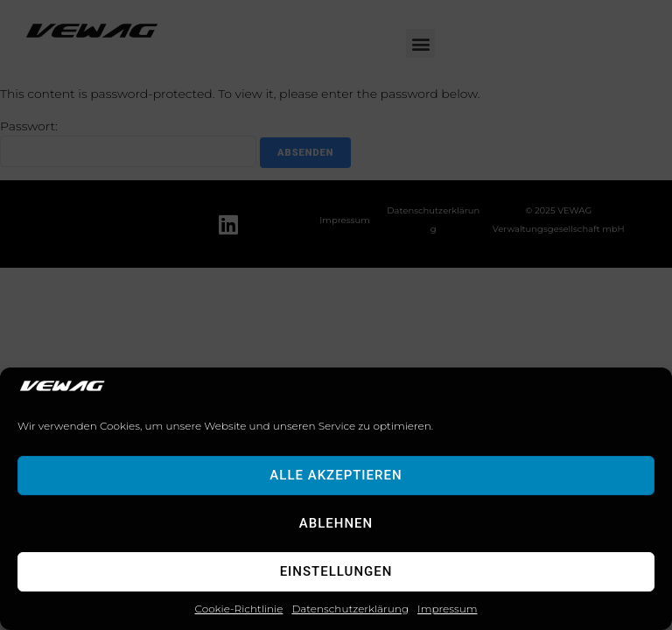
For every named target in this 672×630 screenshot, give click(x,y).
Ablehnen (336, 523)
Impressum (447, 609)
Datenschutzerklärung (350, 609)
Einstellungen (336, 571)
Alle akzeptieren (336, 475)
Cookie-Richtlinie (239, 609)
